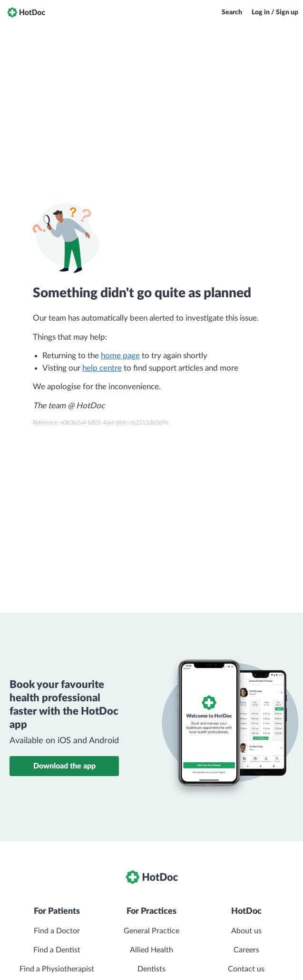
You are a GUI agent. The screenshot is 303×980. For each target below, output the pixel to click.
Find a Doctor (57, 931)
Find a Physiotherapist (57, 969)
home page (120, 356)
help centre (102, 368)
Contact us (246, 969)
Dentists (151, 969)
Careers (246, 950)
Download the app (64, 766)
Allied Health (151, 950)
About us (246, 931)
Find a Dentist (57, 950)
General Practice (151, 931)
